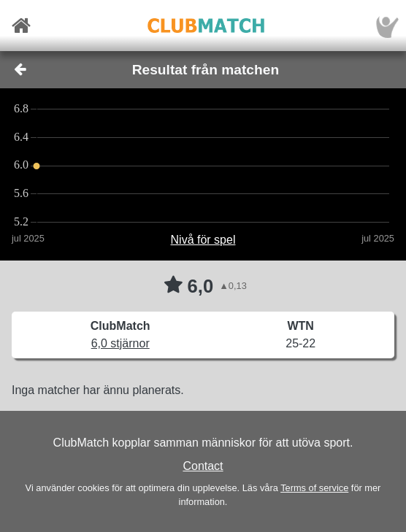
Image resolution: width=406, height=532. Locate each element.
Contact (203, 466)
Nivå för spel (203, 240)
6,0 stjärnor (120, 343)
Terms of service (314, 488)
